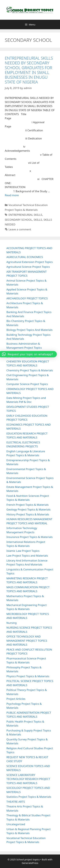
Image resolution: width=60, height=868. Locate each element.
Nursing (12, 623)
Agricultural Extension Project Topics (30, 262)
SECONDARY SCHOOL (18, 220)
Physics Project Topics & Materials (28, 676)
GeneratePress (30, 863)
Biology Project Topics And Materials (29, 330)
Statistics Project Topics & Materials (29, 797)
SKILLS (38, 220)
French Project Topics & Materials (28, 505)
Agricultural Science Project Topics (28, 267)
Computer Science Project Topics (27, 384)
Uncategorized (16, 824)
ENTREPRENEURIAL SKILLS (25, 215)
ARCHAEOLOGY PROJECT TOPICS (27, 298)
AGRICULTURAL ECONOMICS (25, 257)
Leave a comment (20, 229)
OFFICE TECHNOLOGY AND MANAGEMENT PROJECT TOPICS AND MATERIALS (27, 641)
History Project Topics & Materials (28, 514)
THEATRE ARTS (16, 802)
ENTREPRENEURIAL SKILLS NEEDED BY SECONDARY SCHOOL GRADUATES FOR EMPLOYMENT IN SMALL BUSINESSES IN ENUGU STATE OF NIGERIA (29, 70)
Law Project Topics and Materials (27, 556)
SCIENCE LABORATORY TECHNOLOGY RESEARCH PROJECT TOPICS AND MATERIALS (28, 779)
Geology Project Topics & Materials (28, 509)
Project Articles (16, 699)
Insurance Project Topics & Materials (30, 537)
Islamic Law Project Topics (23, 551)
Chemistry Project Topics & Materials (30, 370)
